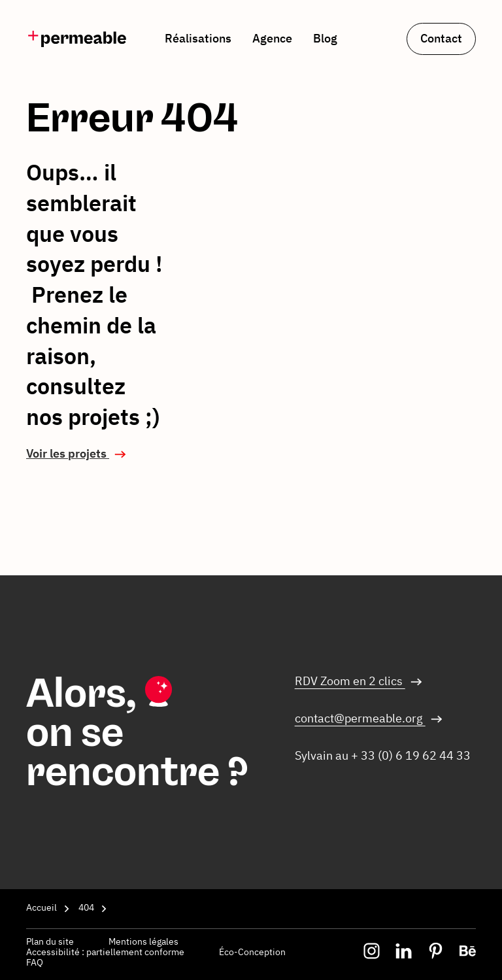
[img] (77, 39)
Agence (272, 39)
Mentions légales (143, 941)
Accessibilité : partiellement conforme (106, 952)
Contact (441, 38)
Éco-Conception (252, 952)
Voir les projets (68, 453)
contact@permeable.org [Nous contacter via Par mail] (360, 718)
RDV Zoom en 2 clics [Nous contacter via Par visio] (350, 681)
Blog (325, 39)
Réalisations (198, 39)
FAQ (35, 962)
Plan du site (51, 941)
